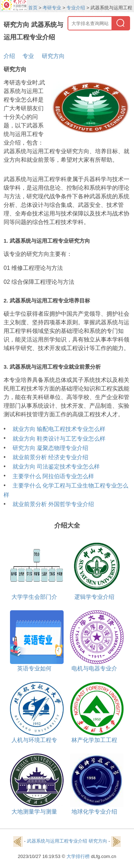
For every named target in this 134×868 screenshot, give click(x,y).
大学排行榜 (78, 856)
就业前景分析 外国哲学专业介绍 (53, 504)
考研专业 (52, 8)
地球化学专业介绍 (94, 812)
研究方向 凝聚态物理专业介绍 (50, 448)
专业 (28, 56)
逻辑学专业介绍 (94, 597)
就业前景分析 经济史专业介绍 (50, 457)
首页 (33, 8)
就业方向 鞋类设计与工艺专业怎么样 (59, 439)
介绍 (9, 56)
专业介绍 (76, 8)
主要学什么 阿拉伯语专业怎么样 (53, 476)
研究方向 (53, 56)
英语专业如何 (34, 668)
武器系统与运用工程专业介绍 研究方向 (67, 841)
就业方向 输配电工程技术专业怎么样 (59, 429)
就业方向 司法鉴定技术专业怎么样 (56, 467)
